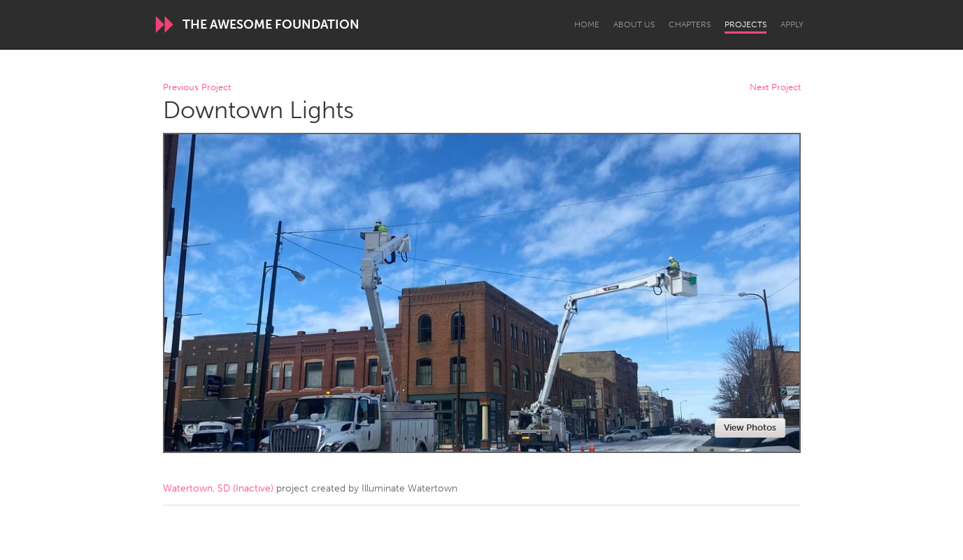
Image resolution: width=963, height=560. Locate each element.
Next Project (775, 88)
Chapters (690, 24)
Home (587, 24)
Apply (792, 24)
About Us (634, 24)
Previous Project (197, 88)
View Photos (750, 428)
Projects (746, 24)
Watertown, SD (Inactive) (218, 488)
